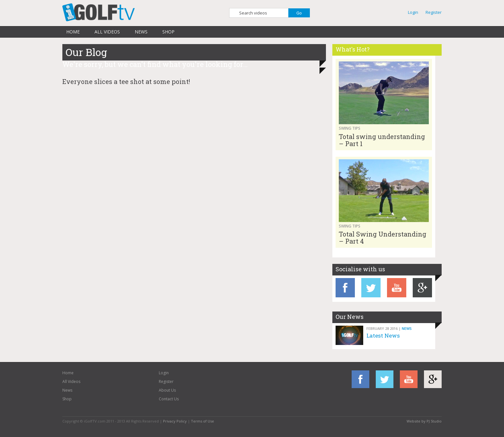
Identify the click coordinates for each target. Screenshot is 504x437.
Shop (168, 32)
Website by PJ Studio (424, 421)
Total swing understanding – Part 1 (382, 140)
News (141, 32)
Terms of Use (203, 421)
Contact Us (169, 399)
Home (73, 32)
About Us (167, 390)
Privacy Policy (175, 421)
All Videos (107, 32)
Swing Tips (350, 128)
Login (413, 12)
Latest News (383, 335)
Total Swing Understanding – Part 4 (382, 237)
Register (434, 12)
